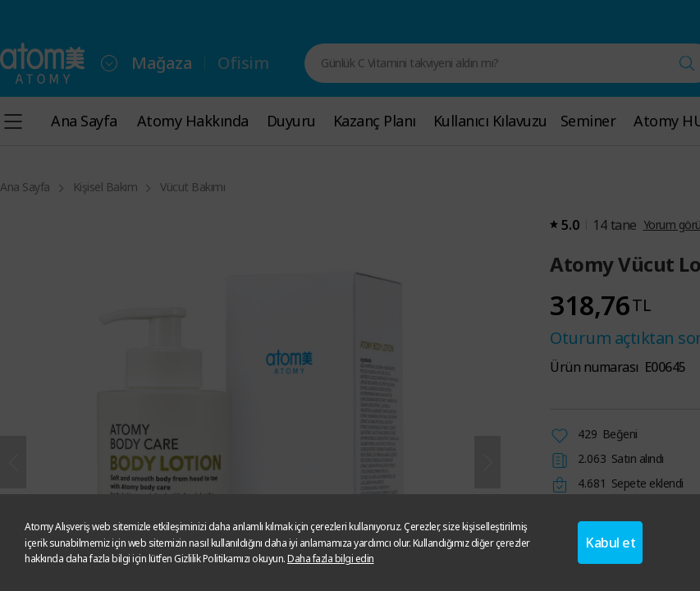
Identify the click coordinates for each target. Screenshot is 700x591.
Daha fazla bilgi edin (331, 559)
